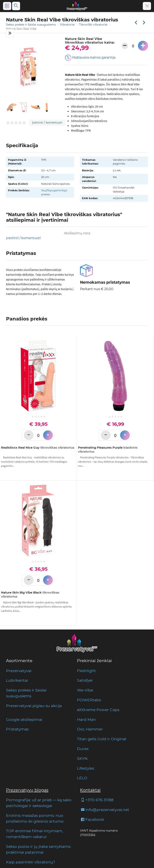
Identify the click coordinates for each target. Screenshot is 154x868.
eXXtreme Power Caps (98, 710)
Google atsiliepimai (24, 719)
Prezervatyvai (19, 671)
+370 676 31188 (97, 800)
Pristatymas (17, 729)
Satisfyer (85, 680)
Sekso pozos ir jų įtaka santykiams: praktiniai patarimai (38, 849)
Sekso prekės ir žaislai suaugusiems (31, 25)
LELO (82, 778)
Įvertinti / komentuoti (47, 123)
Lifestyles (86, 768)
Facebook (92, 819)
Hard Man (86, 719)
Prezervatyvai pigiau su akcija (34, 706)
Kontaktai (90, 790)
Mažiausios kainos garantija (90, 58)
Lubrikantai (17, 680)
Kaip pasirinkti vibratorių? (31, 862)
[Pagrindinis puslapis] (77, 6)
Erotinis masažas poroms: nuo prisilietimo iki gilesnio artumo (35, 818)
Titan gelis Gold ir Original (102, 739)
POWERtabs (89, 700)
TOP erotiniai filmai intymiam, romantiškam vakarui (34, 834)
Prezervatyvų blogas (27, 790)
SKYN (82, 758)
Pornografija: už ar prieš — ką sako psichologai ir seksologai (39, 803)
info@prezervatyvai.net (105, 810)
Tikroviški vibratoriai (94, 25)
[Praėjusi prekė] (136, 23)
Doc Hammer (90, 729)
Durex (83, 749)
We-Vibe (85, 690)
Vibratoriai (68, 25)
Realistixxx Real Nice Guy (38, 447)
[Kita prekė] (144, 23)
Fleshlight (86, 671)
